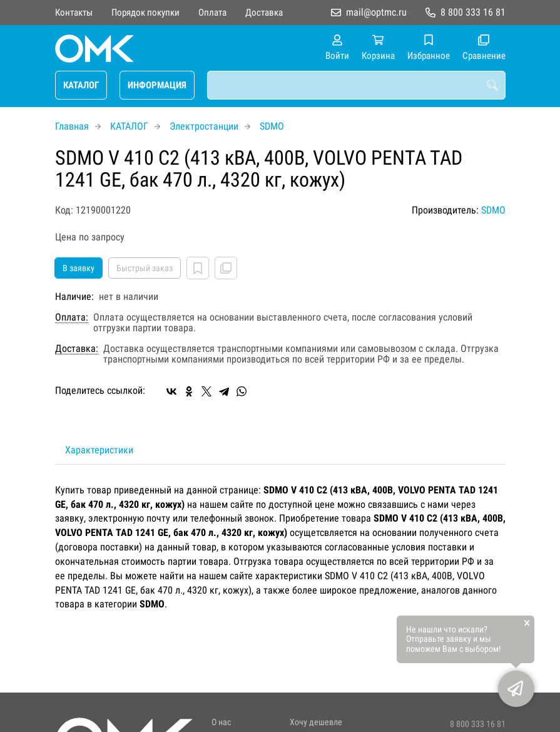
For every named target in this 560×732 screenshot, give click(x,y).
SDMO (272, 126)
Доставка (264, 13)
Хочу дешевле (316, 722)
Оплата (212, 13)
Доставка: (77, 349)
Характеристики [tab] (99, 450)
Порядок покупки (145, 13)
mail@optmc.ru (376, 12)
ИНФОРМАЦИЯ (157, 85)
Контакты (74, 13)
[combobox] (356, 85)
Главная (72, 126)
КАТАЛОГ (81, 85)
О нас (221, 722)
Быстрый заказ (145, 268)
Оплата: (72, 317)
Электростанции (204, 126)
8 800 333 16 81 (473, 12)
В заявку (79, 268)
